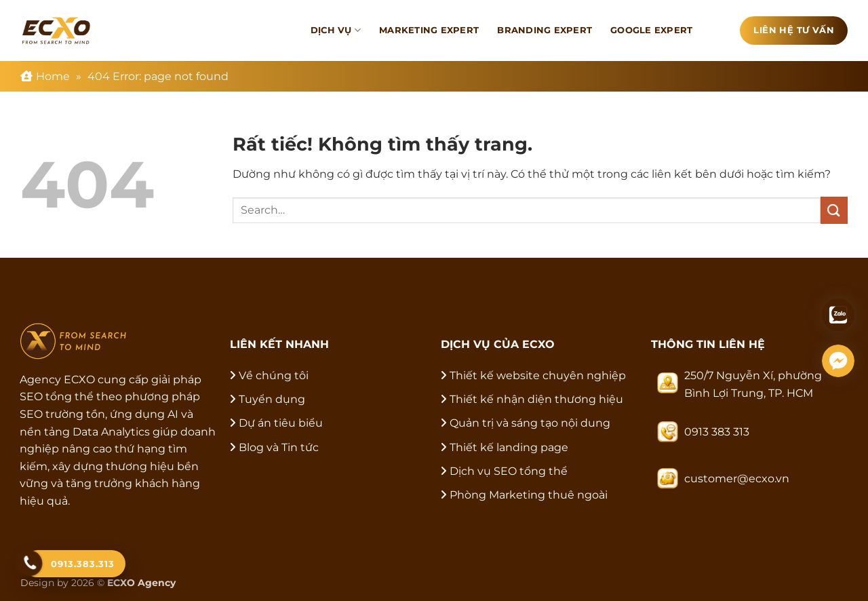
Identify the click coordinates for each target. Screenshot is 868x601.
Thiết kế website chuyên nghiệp (538, 375)
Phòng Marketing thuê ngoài (529, 495)
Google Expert (651, 30)
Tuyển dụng (272, 399)
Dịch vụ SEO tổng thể (509, 471)
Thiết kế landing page (509, 447)
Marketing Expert (429, 30)
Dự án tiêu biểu (281, 423)
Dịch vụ (336, 30)
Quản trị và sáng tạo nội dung (530, 423)
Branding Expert (545, 30)
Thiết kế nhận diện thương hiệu (536, 399)
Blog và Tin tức (279, 447)
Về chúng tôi (274, 375)
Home (53, 76)
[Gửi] (834, 210)
